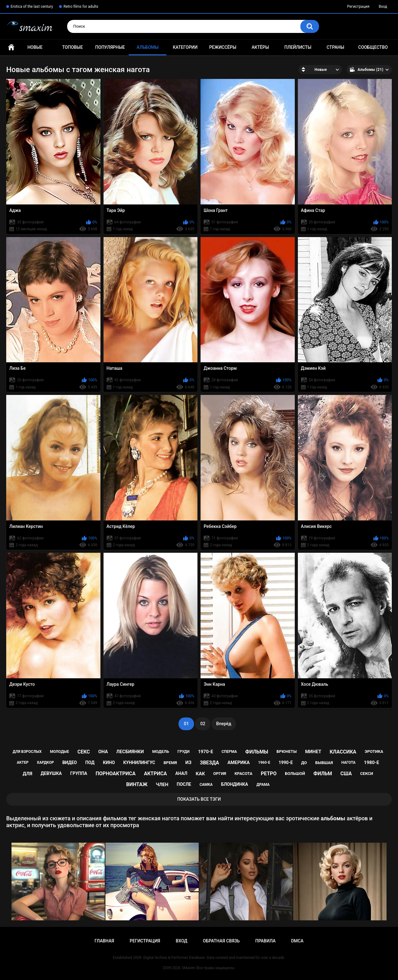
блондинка (235, 784)
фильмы (257, 752)
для (28, 774)
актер (23, 762)
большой (295, 774)
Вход (383, 7)
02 (203, 724)
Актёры (260, 47)
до (304, 763)
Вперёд (224, 724)
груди (184, 752)
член (162, 785)
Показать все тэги (199, 799)
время (170, 763)
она (103, 752)
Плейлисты (298, 47)
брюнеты (287, 751)
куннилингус (139, 762)
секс (84, 752)
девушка (51, 773)
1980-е (371, 762)
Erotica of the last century (32, 7)
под (90, 762)
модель (160, 751)
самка (206, 785)
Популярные (110, 47)
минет (313, 752)
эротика (374, 751)
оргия (220, 774)
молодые (60, 752)
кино (109, 762)
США (346, 774)
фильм (323, 774)
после (184, 784)
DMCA (297, 941)
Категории (185, 47)
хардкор (46, 762)
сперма (229, 752)
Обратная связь (221, 941)
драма (263, 785)
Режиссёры (223, 47)
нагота (349, 762)
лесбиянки (130, 752)
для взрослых (27, 752)
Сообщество (373, 47)
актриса (155, 774)
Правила (265, 941)
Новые (35, 47)
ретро (269, 774)
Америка (238, 762)
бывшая (324, 763)
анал (181, 773)
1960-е (264, 762)
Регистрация (358, 7)
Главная (11, 47)
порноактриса (116, 774)
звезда (210, 763)
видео (69, 762)
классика (343, 752)
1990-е (286, 762)
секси (367, 774)
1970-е (206, 752)
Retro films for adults (81, 7)
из (188, 762)
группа (79, 773)
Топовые (72, 47)
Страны (335, 47)
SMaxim (188, 968)
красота (243, 774)
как (200, 774)
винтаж (137, 784)
